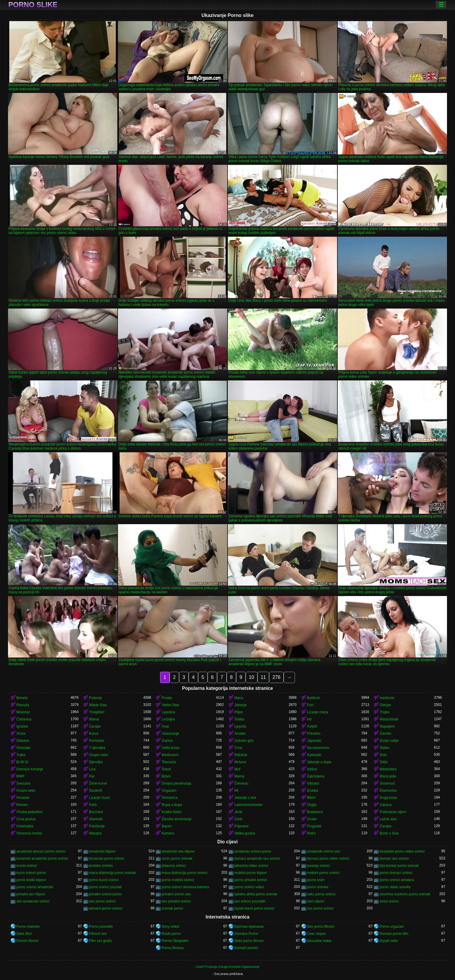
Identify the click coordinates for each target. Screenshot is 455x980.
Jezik (238, 812)
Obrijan (385, 705)
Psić (311, 705)
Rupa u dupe (172, 805)
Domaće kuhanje (30, 769)
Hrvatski (23, 798)
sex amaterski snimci (33, 901)
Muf (237, 769)
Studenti (96, 791)
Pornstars (97, 741)
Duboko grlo (244, 741)
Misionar (23, 712)
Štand (166, 769)
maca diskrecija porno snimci (184, 873)
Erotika (313, 791)
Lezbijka (168, 719)
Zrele (238, 819)
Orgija (312, 805)
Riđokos (241, 755)
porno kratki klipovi (31, 880)
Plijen (239, 712)
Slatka (239, 719)
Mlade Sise (98, 705)
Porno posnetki (101, 927)
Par (92, 776)
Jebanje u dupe (319, 762)
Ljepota (240, 726)
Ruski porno (171, 934)
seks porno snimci (321, 894)
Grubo (312, 819)
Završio (385, 734)
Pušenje (95, 698)
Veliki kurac (171, 748)
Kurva (94, 734)
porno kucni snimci (104, 880)
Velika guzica (245, 833)
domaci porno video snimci (328, 859)
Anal (165, 726)
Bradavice (315, 812)
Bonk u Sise (389, 833)
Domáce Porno (246, 934)
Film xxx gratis (101, 941)
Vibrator (313, 783)
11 (263, 677)
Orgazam (169, 791)
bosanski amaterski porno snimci (42, 859)
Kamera (168, 833)
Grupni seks (99, 755)
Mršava (240, 762)
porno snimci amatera (397, 880)
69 (236, 791)
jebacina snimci (174, 866)
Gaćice (167, 741)
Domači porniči (246, 948)
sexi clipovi (316, 901)
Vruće (21, 734)
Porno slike (33, 5)
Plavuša (23, 705)
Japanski (314, 741)
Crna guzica (26, 819)
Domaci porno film (394, 934)
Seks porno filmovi (249, 941)
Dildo (384, 762)
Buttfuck (313, 698)
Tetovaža (169, 762)
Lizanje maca (318, 712)
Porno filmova (172, 948)
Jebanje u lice (245, 798)
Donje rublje (389, 741)
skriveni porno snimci (106, 908)
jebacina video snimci (251, 866)
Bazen (167, 826)
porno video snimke (395, 887)
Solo (383, 755)
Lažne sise (388, 819)
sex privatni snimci (176, 901)
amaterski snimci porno (253, 851)
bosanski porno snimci (107, 859)
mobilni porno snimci (323, 873)
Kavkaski (314, 755)
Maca (239, 698)
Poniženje (97, 826)
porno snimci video (249, 887)
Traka (21, 755)
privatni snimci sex (176, 894)
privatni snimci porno (105, 894)
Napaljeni (387, 726)
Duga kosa (388, 798)
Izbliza (312, 769)
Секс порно (316, 934)
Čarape (95, 726)
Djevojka (96, 762)
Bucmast (96, 812)
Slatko (384, 748)
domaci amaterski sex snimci (257, 859)
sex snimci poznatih (250, 901)
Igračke (22, 726)
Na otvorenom (318, 748)
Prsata (167, 698)
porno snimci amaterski (35, 887)
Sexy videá (170, 927)
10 (252, 677)
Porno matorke (28, 927)
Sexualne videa (319, 941)
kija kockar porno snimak (399, 866)
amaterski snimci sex (324, 851)
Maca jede (388, 776)
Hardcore (387, 698)
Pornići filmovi (27, 941)
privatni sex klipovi (31, 894)
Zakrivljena (316, 776)
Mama (94, 719)
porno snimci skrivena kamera (185, 887)
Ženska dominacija (176, 819)
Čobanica (24, 719)
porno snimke (318, 887)
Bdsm (166, 776)
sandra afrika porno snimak (256, 894)
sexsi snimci (389, 901)
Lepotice (168, 712)
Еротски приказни (249, 927)
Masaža (95, 833)
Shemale (23, 748)
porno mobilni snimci (178, 880)
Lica (92, 769)
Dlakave (23, 741)
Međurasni (170, 755)
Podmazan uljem (393, 812)
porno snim (316, 880)
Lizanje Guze (99, 798)
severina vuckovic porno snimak (405, 894)
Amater (240, 734)
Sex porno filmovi (321, 927)
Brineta (22, 698)
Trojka (384, 712)
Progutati (314, 826)
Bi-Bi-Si (22, 762)
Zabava (386, 805)
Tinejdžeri (97, 712)
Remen (22, 805)
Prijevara (241, 826)
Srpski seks (389, 941)
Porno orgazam (392, 927)
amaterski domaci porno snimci (41, 851)
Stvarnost (387, 783)
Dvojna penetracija (176, 783)
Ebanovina (388, 791)
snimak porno (172, 908)
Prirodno (314, 734)
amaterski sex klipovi (178, 851)
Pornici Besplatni (175, 941)
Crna (238, 748)
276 (276, 677)
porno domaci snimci (396, 873)
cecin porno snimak (177, 859)
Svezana (23, 783)
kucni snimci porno (31, 873)
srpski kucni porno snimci (254, 908)
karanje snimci (319, 866)
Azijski (312, 726)
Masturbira (388, 769)
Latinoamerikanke (248, 805)
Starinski (96, 819)
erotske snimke (101, 866)
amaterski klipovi (102, 851)
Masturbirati (389, 719)
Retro (311, 833)
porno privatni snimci (251, 880)
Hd (309, 719)
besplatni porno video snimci (402, 851)
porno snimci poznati (105, 887)
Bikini (311, 798)
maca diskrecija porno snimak (113, 873)
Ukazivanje (170, 734)
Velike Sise (170, 705)
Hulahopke (25, 826)
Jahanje (241, 705)
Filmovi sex (98, 934)
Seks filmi (24, 934)
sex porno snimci (102, 901)
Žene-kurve (98, 783)
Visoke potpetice (29, 812)
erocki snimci (27, 866)
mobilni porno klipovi (251, 873)
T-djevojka (97, 748)
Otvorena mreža (29, 833)
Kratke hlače (172, 812)
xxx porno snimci (320, 908)
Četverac (241, 783)
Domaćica (169, 798)
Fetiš (93, 805)
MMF (20, 776)
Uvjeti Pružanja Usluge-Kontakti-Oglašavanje (227, 967)
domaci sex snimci (394, 859)
